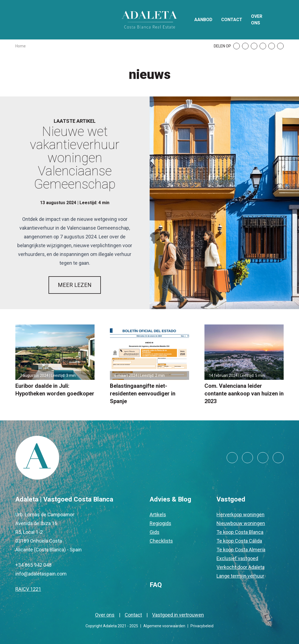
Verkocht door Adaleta (240, 567)
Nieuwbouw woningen (241, 523)
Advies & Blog (170, 499)
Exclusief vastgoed (237, 558)
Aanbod (203, 20)
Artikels (158, 515)
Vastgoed (231, 499)
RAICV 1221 (28, 589)
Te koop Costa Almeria (241, 550)
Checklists (161, 541)
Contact (232, 20)
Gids (155, 532)
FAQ (156, 585)
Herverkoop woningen (240, 515)
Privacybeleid (202, 626)
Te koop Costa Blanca (240, 532)
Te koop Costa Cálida (239, 541)
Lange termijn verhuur (240, 576)
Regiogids (160, 523)
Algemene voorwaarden (164, 626)
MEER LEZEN (75, 285)
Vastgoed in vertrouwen (178, 615)
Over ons (257, 20)
